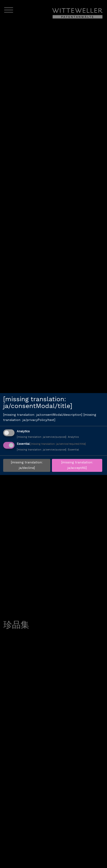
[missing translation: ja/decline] (27, 465)
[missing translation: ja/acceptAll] (77, 465)
